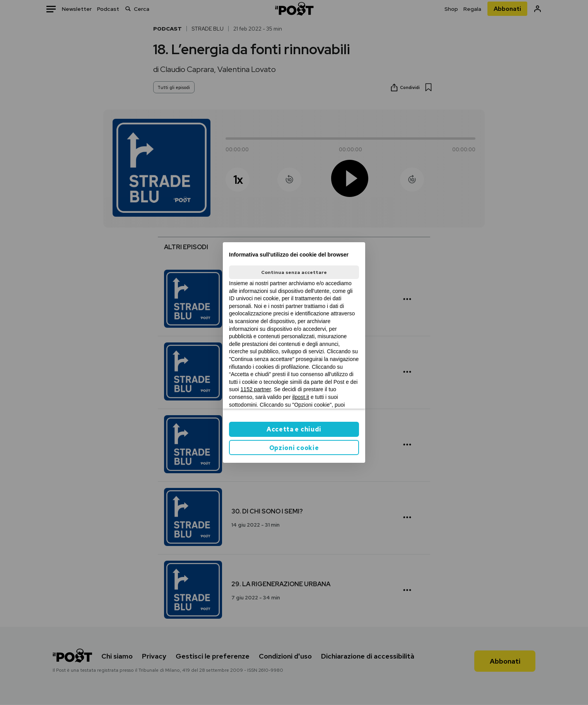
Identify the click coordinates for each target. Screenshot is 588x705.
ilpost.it (301, 397)
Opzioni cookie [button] (294, 448)
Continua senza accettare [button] (294, 272)
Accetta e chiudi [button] (294, 429)
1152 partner (256, 389)
